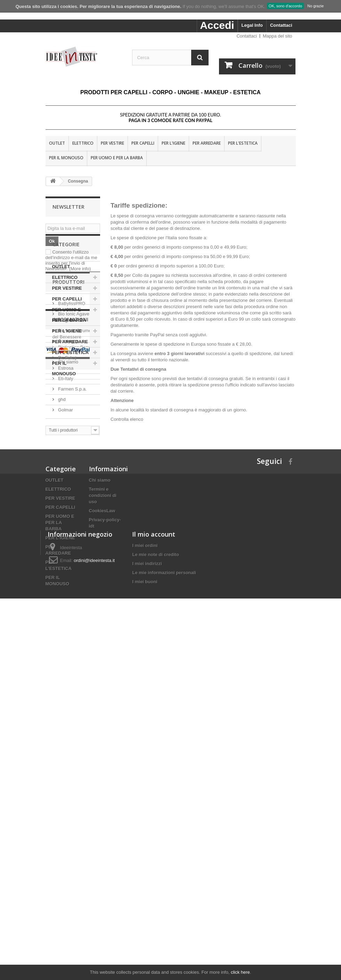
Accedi (217, 25)
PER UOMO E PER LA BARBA (117, 158)
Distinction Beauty (76, 511)
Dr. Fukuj (67, 521)
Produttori (68, 448)
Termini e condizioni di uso (103, 772)
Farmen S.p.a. (72, 552)
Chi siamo (68, 659)
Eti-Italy (65, 542)
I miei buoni (145, 936)
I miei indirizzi (147, 918)
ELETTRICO (83, 143)
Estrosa (65, 532)
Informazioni (70, 619)
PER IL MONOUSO (66, 158)
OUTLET (57, 143)
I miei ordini (145, 900)
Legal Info (252, 25)
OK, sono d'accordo (285, 6)
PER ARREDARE (207, 143)
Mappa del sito (278, 36)
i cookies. (68, 6)
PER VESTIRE (112, 143)
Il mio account (154, 889)
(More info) (80, 269)
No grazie (315, 6)
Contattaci (281, 25)
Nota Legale (70, 648)
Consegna (68, 638)
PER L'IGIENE (173, 143)
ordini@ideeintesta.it (94, 915)
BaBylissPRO (71, 467)
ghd (61, 563)
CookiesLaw (102, 787)
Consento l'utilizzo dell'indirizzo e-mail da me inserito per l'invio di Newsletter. (71, 260)
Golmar (65, 573)
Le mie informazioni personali (164, 927)
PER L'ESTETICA (243, 143)
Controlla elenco (127, 419)
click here (240, 972)
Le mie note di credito (155, 909)
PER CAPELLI (143, 143)
